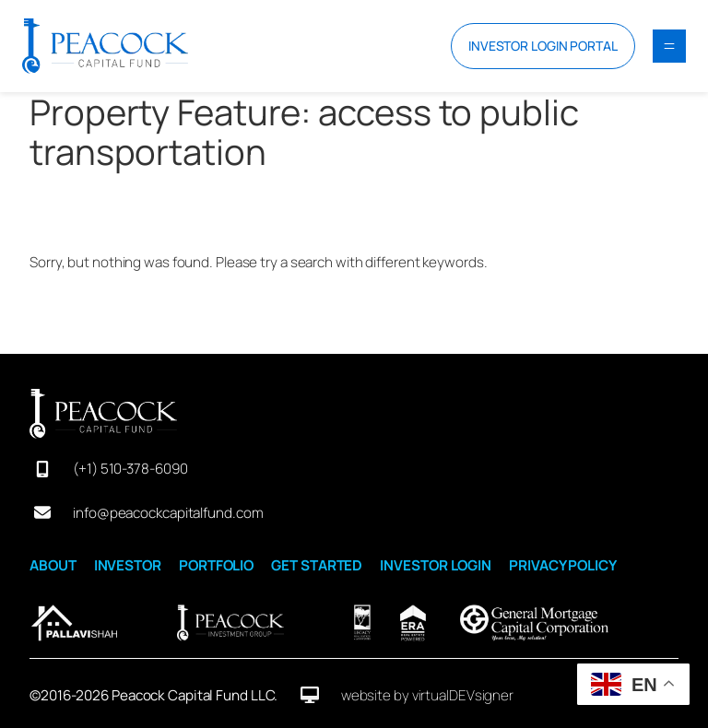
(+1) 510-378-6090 (130, 469)
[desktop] (310, 695)
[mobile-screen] (42, 469)
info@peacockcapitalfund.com (168, 513)
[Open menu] (669, 46)
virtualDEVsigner (463, 695)
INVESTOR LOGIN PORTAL (543, 46)
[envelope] (42, 512)
